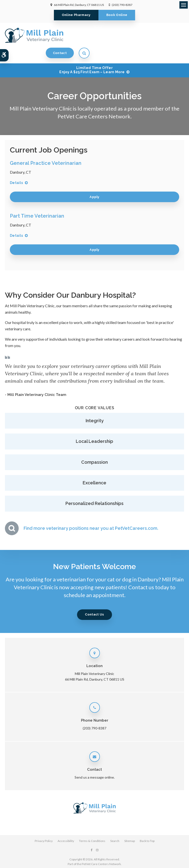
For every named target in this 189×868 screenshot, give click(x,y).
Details (16, 167)
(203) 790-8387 (122, 5)
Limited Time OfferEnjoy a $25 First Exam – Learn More (92, 54)
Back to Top (147, 825)
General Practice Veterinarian (46, 147)
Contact (154, 35)
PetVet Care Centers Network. (95, 101)
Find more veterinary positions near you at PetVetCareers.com (90, 512)
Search (115, 825)
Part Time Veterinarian (37, 200)
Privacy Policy (44, 825)
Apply (94, 181)
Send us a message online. (95, 762)
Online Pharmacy (76, 15)
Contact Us (94, 599)
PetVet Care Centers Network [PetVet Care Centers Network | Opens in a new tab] (101, 848)
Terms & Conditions (92, 825)
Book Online (117, 15)
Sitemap (130, 825)
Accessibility (66, 825)
